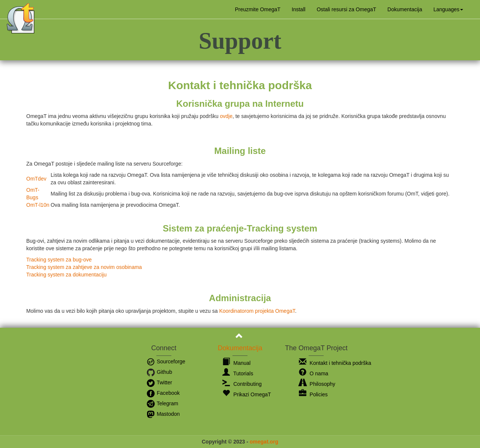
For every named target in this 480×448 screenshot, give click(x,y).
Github (159, 372)
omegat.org (264, 442)
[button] (448, 9)
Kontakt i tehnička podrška (335, 363)
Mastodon (163, 414)
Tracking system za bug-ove (59, 260)
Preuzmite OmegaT (257, 9)
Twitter (159, 382)
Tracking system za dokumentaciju (66, 275)
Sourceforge (166, 361)
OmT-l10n (38, 205)
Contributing (242, 384)
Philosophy (317, 384)
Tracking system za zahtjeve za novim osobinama (84, 267)
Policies (313, 394)
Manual (236, 363)
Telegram (162, 403)
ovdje (226, 116)
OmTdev (36, 179)
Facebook (163, 393)
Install (299, 9)
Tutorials (238, 373)
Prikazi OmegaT (247, 394)
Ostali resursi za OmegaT (346, 9)
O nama (314, 373)
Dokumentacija (405, 9)
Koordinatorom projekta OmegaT (257, 311)
